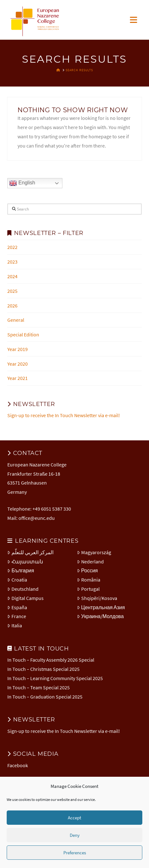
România (89, 580)
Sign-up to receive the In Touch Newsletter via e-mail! (64, 415)
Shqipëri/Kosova (97, 598)
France (17, 616)
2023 (12, 262)
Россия (87, 570)
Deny (75, 835)
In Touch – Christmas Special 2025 (43, 669)
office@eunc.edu (37, 518)
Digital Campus (25, 598)
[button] (134, 20)
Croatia (17, 580)
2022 (12, 247)
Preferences (75, 853)
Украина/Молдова (100, 616)
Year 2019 (18, 349)
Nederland (90, 561)
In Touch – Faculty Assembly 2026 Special (51, 660)
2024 (12, 276)
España (17, 607)
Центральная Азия (101, 607)
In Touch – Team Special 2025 (39, 687)
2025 (12, 291)
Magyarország (94, 552)
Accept (74, 818)
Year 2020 (18, 364)
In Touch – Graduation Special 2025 (45, 697)
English (22, 183)
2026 (12, 306)
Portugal (88, 589)
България (21, 570)
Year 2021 (18, 378)
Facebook (18, 765)
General (16, 320)
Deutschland (23, 589)
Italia (15, 625)
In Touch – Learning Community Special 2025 (55, 678)
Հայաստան (25, 561)
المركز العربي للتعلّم (30, 552)
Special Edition (23, 334)
